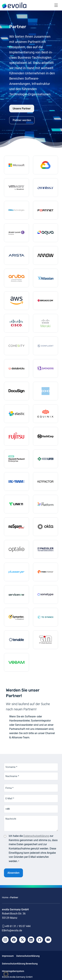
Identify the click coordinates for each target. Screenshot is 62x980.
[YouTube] (48, 940)
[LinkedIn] (31, 940)
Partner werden (22, 120)
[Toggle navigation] (56, 5)
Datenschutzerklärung (36, 836)
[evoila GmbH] (14, 5)
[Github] (40, 940)
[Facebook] (14, 940)
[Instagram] (5, 940)
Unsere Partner (22, 109)
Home (5, 897)
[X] (22, 940)
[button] (6, 974)
